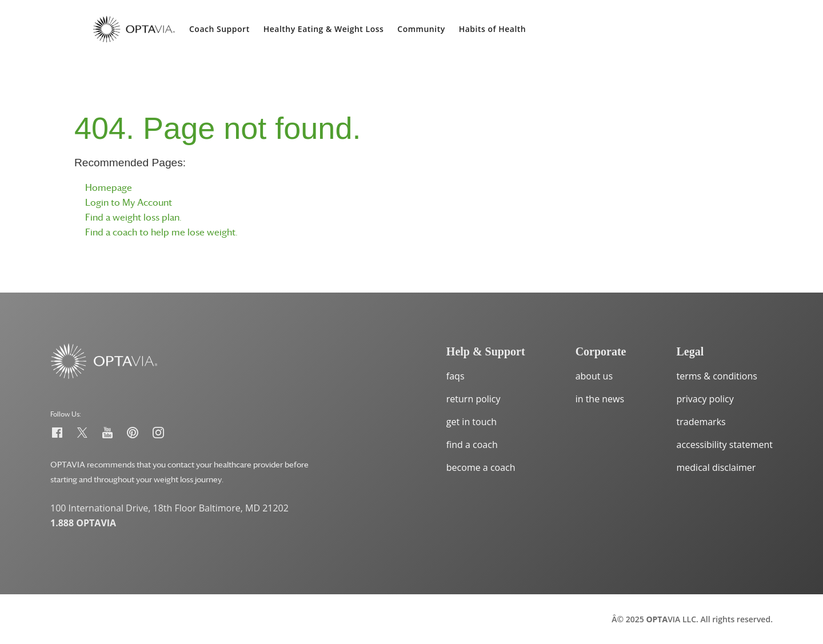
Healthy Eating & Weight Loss (324, 29)
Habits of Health (493, 29)
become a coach (481, 467)
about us (594, 376)
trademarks (701, 422)
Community (421, 29)
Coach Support (219, 29)
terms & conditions (717, 376)
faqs (456, 376)
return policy (474, 399)
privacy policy (705, 399)
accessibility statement (725, 445)
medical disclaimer (716, 467)
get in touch (472, 422)
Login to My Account (129, 202)
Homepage (109, 187)
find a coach (472, 445)
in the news (600, 399)
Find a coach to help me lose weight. (161, 232)
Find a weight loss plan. (133, 217)
